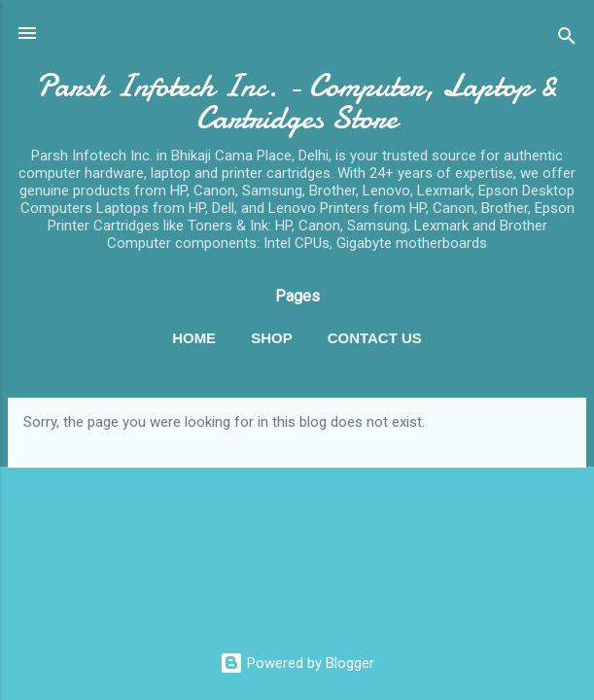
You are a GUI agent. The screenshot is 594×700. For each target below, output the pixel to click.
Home (194, 338)
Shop (272, 338)
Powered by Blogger (297, 663)
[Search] (567, 39)
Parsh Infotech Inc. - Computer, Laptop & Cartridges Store (297, 102)
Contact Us (375, 338)
